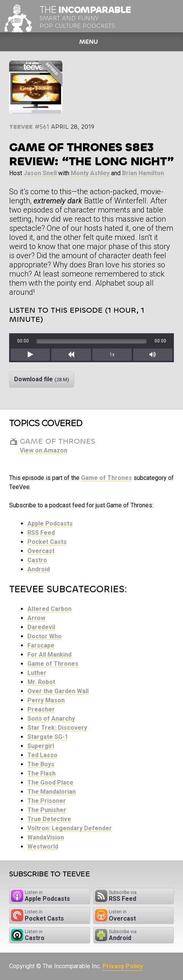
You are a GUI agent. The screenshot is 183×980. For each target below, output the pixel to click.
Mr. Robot (41, 682)
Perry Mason (46, 700)
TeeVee (21, 127)
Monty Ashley (90, 173)
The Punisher (47, 810)
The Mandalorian (52, 792)
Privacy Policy (123, 966)
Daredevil (41, 627)
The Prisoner (47, 801)
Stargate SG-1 (48, 737)
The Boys (41, 764)
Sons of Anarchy (51, 719)
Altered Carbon (49, 609)
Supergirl (41, 746)
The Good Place (50, 783)
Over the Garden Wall (58, 691)
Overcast (41, 551)
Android (39, 569)
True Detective (49, 819)
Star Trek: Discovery (57, 728)
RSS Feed (41, 533)
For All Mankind (49, 655)
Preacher (41, 709)
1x (112, 355)
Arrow (36, 618)
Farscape (41, 645)
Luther (37, 673)
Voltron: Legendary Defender (70, 828)
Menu (88, 42)
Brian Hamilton (143, 173)
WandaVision (46, 837)
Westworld (43, 847)
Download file (42, 379)
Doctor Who (45, 636)
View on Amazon (44, 450)
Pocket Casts (47, 542)
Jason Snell (40, 173)
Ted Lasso (42, 755)
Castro (37, 560)
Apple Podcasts (50, 524)
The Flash (41, 773)
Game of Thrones (107, 478)
